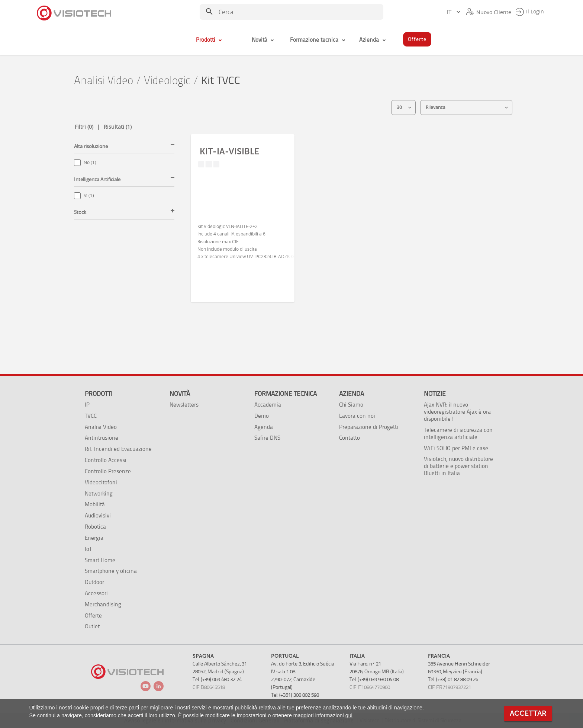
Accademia (268, 405)
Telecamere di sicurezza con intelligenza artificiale (458, 433)
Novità (180, 394)
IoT (88, 549)
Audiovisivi (98, 515)
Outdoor (94, 582)
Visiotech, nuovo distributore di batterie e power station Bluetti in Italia (458, 466)
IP (87, 405)
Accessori (96, 593)
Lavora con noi (357, 416)
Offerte (93, 615)
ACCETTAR (528, 713)
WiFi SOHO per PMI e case (456, 448)
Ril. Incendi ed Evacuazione (118, 449)
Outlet (92, 626)
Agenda (264, 427)
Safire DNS (267, 438)
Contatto (350, 438)
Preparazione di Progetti (369, 427)
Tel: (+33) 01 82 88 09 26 (453, 679)
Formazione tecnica (286, 394)
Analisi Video (104, 81)
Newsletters (184, 405)
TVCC (91, 416)
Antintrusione (102, 438)
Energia (94, 538)
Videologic (167, 81)
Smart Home (100, 560)
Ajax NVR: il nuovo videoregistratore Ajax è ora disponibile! (457, 412)
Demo (262, 416)
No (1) (90, 162)
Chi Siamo (351, 405)
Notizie (435, 394)
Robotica (95, 527)
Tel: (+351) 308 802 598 (295, 695)
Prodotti (99, 394)
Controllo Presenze (108, 471)
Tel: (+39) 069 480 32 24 (217, 679)
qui (349, 715)
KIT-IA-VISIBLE (229, 151)
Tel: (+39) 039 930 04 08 (374, 679)
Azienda (352, 394)
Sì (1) (89, 195)
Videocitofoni (101, 482)
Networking (99, 493)
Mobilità (95, 504)
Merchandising (103, 604)
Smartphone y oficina (111, 571)
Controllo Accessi (106, 460)
